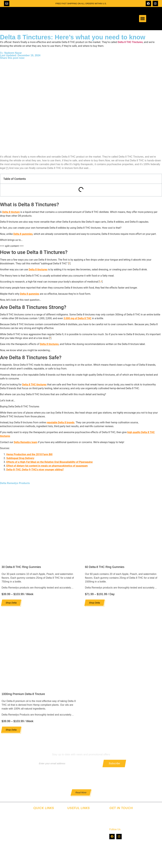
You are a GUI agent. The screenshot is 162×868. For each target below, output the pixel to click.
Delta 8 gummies (23, 234)
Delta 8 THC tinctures (34, 385)
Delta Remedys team (25, 442)
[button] (143, 19)
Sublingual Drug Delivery (20, 458)
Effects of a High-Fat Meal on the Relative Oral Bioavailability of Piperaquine (50, 462)
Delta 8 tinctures (38, 270)
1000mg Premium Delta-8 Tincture (23, 694)
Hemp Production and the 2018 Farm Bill (29, 454)
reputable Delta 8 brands (60, 422)
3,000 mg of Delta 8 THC (78, 318)
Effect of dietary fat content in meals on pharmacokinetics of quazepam (47, 466)
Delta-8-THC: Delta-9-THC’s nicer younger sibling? (35, 470)
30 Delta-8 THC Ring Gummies (21, 567)
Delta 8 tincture (11, 212)
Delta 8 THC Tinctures (130, 42)
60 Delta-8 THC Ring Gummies (105, 567)
